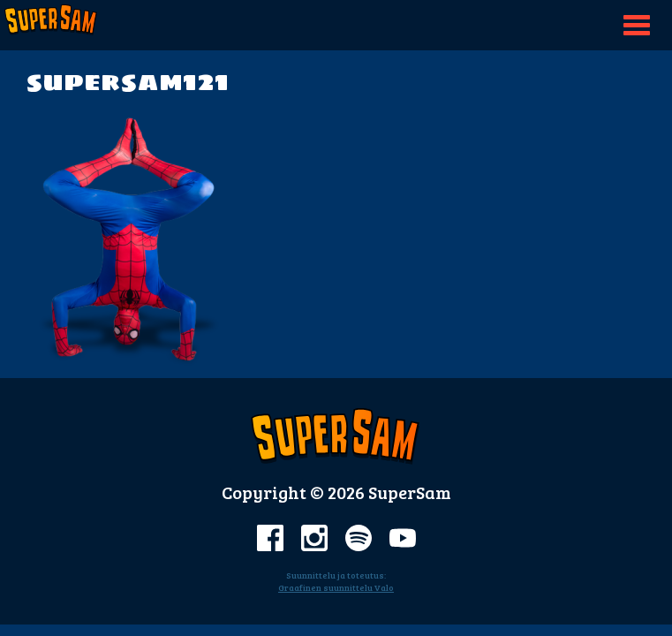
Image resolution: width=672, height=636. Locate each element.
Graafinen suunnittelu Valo (336, 587)
